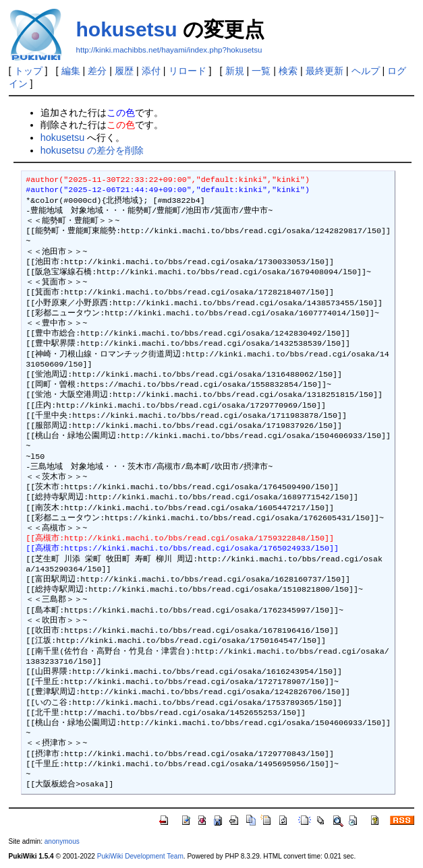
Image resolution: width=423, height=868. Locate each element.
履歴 (124, 71)
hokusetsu (127, 29)
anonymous (62, 841)
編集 (71, 71)
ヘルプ (366, 71)
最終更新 (325, 71)
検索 (288, 71)
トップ (28, 71)
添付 (151, 71)
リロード (188, 71)
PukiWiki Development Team (140, 856)
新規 (235, 71)
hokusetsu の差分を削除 (92, 150)
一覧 (261, 71)
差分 (97, 71)
